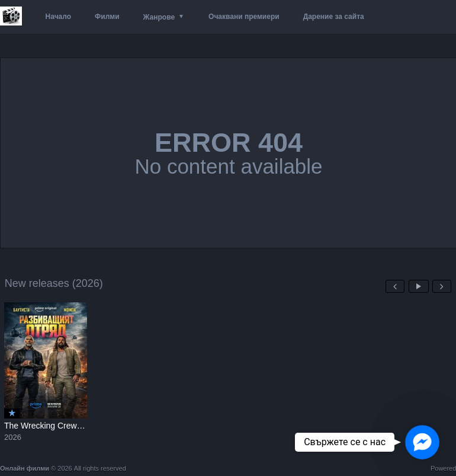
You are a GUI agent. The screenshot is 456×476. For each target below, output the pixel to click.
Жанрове (159, 17)
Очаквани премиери (244, 17)
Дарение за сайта (334, 17)
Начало (58, 17)
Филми (107, 17)
